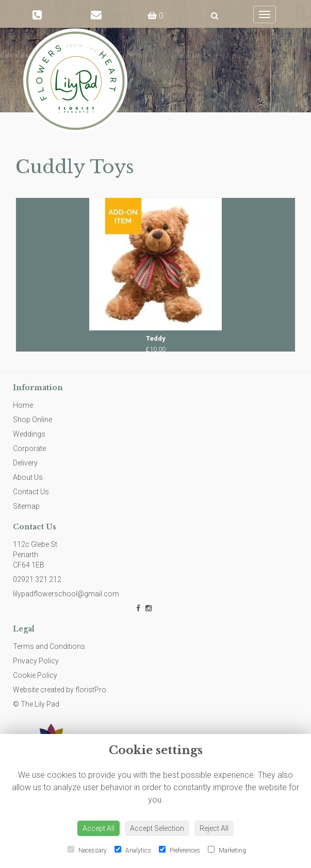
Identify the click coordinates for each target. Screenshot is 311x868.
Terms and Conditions (49, 646)
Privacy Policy (36, 661)
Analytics (133, 850)
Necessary (87, 850)
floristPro (91, 690)
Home (23, 405)
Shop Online (32, 420)
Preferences (179, 850)
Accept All (99, 828)
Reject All (214, 828)
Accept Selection (157, 828)
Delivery (25, 463)
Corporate (29, 448)
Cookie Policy (35, 675)
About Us (28, 477)
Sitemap (26, 506)
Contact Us (31, 492)
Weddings (29, 434)
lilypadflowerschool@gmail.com (66, 594)
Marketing (227, 850)
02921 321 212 (37, 579)
